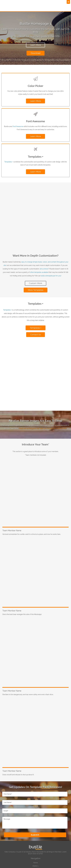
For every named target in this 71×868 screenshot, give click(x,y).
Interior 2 (35, 816)
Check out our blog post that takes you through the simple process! (43, 375)
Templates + (9, 161)
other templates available (39, 245)
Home (35, 810)
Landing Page (35, 820)
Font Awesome (18, 125)
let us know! (44, 242)
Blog (36, 823)
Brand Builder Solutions (35, 832)
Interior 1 (35, 813)
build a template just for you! (51, 249)
